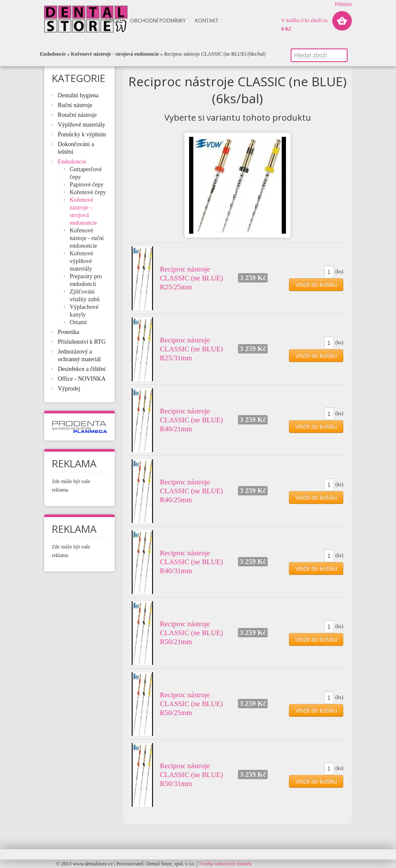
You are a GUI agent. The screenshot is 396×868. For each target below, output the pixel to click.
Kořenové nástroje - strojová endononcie (115, 54)
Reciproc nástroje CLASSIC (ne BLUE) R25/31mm (191, 349)
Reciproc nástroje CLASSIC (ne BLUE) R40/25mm (191, 491)
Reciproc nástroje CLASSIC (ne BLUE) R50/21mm (191, 633)
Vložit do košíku (316, 285)
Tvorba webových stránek (225, 864)
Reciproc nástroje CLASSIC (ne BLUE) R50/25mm (191, 704)
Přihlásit (343, 4)
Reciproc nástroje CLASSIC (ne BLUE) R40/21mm (191, 420)
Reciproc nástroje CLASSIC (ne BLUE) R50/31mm (191, 775)
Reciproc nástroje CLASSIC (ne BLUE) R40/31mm (191, 562)
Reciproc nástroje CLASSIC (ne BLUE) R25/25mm (191, 278)
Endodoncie (53, 54)
